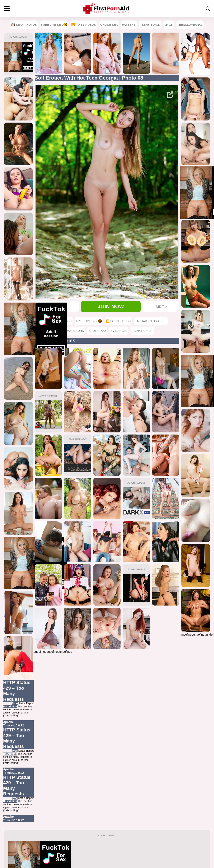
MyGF (169, 25)
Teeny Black (150, 25)
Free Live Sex (54, 25)
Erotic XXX (97, 331)
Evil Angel (119, 331)
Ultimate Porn (73, 331)
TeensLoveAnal (190, 25)
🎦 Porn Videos (84, 25)
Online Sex (109, 25)
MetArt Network (151, 321)
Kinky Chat (142, 331)
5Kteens (129, 25)
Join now (111, 306)
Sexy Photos (24, 25)
